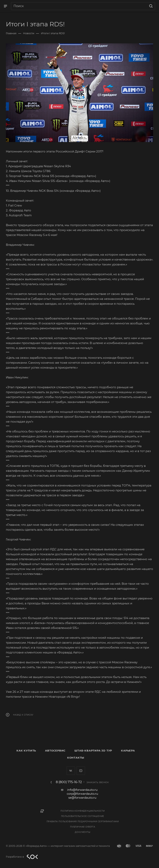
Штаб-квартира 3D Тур (93, 751)
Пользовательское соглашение (83, 816)
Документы (83, 832)
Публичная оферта (83, 827)
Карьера (128, 751)
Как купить (26, 751)
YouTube (81, 771)
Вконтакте (71, 771)
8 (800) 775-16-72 (69, 782)
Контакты (76, 758)
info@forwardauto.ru (82, 790)
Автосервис (55, 751)
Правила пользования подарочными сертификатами (83, 822)
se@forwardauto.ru (82, 798)
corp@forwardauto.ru (82, 794)
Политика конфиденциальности (83, 811)
